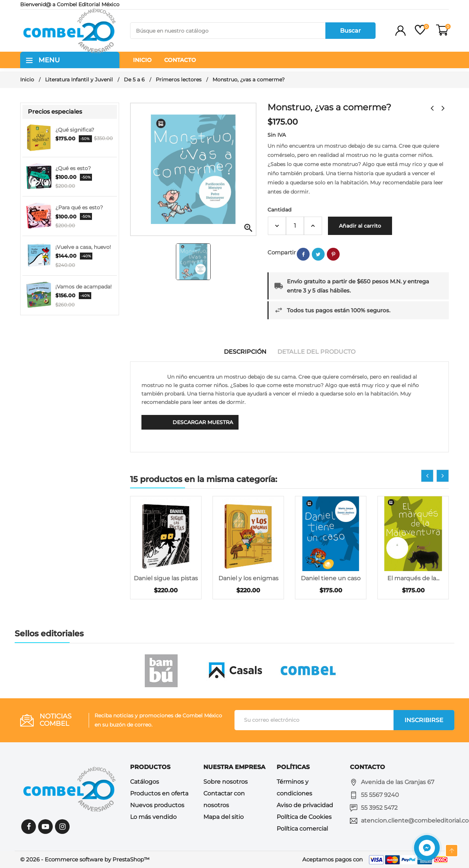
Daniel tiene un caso (331, 578)
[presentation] (427, 476)
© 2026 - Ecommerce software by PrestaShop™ (85, 859)
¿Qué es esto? (73, 168)
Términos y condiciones (294, 788)
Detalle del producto (316, 352)
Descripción (245, 352)
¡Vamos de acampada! (84, 287)
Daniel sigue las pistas (166, 578)
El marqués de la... (413, 578)
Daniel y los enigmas (248, 578)
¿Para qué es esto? (79, 207)
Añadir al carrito (360, 226)
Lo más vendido (153, 817)
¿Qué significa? (75, 130)
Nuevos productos (157, 805)
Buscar (350, 31)
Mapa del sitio (224, 817)
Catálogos (145, 782)
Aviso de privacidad (305, 805)
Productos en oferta (159, 793)
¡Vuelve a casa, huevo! (83, 247)
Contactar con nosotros (224, 799)
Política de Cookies (304, 817)
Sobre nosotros (226, 782)
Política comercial (302, 829)
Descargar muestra (203, 422)
